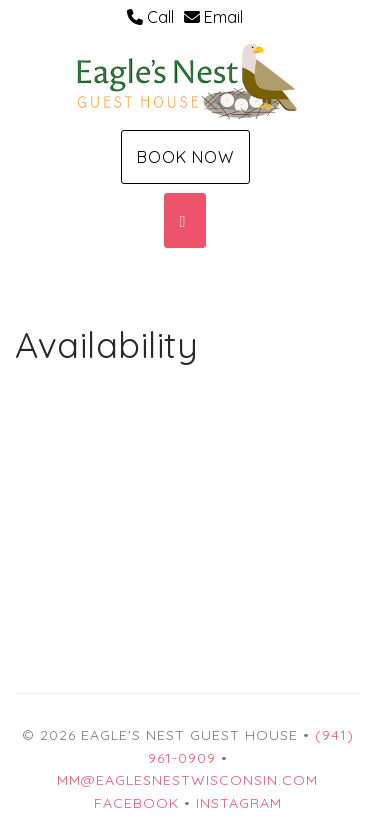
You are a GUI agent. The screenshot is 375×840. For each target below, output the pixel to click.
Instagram (239, 803)
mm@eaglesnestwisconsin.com (187, 780)
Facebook (136, 803)
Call (150, 17)
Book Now (185, 157)
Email (213, 17)
